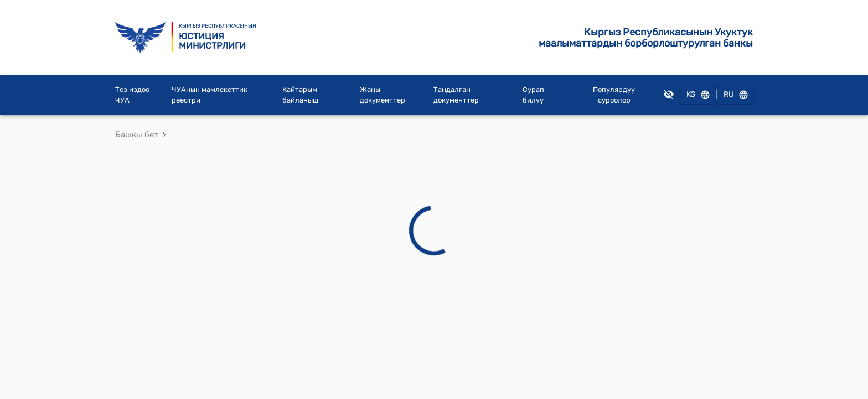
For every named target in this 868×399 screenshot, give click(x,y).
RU (735, 95)
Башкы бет (137, 135)
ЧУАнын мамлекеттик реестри (210, 95)
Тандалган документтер (456, 95)
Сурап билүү (533, 95)
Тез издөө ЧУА (132, 95)
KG (697, 95)
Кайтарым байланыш (300, 95)
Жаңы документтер (383, 95)
